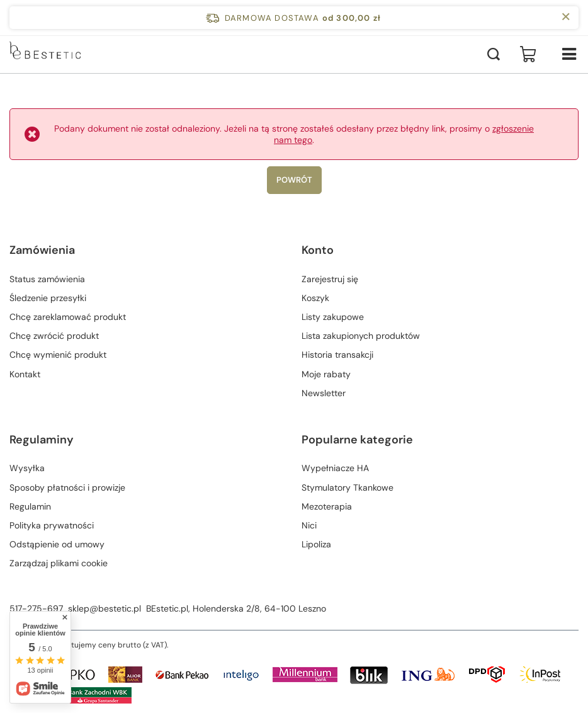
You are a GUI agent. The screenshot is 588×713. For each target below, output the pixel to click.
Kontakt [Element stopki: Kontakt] (25, 374)
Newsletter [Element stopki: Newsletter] (324, 393)
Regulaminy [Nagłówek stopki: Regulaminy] (42, 440)
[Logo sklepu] (60, 54)
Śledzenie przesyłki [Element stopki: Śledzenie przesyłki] (48, 298)
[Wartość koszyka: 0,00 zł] (528, 54)
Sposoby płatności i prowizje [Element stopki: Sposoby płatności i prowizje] (67, 488)
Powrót (294, 180)
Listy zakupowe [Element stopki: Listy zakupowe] (333, 317)
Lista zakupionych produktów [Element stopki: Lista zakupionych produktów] (361, 336)
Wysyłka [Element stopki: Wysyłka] (27, 468)
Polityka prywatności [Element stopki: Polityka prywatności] (52, 525)
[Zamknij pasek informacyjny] (566, 17)
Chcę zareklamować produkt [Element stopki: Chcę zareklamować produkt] (68, 317)
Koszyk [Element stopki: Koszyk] (315, 298)
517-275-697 (36, 608)
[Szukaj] (494, 54)
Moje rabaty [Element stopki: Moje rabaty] (326, 374)
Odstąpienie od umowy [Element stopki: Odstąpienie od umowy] (57, 544)
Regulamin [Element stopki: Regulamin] (30, 506)
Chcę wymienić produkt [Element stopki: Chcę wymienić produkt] (58, 355)
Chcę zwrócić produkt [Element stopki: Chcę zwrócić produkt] (54, 336)
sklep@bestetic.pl (105, 608)
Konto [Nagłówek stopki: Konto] (318, 250)
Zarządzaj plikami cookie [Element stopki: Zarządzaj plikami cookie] (59, 563)
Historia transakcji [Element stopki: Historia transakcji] (337, 355)
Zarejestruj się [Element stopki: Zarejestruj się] (330, 279)
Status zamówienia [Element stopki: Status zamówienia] (47, 279)
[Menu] (569, 54)
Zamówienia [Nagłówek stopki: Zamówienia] (42, 250)
